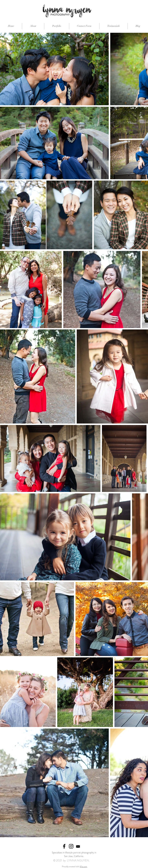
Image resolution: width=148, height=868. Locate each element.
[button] (57, 26)
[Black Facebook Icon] (64, 846)
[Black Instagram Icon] (71, 846)
